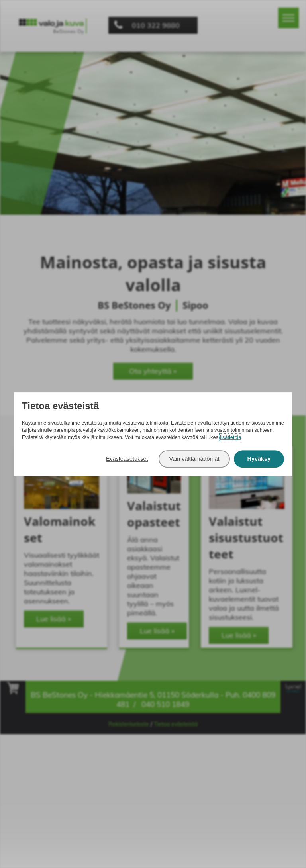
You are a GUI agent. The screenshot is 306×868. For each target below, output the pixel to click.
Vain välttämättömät (194, 459)
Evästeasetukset (127, 459)
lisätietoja (230, 437)
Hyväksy (259, 459)
